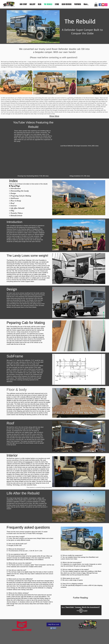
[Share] (53, 628)
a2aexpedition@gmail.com (96, 1)
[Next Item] (57, 27)
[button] (96, 4)
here (84, 573)
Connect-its (29, 462)
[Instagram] (106, 5)
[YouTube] (103, 5)
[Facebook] (100, 5)
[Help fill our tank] (54, 624)
